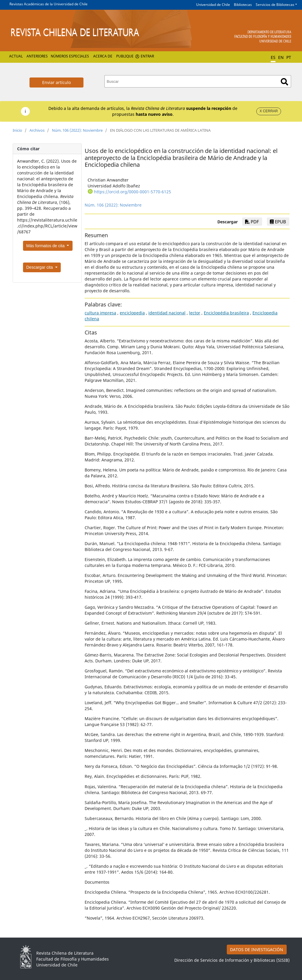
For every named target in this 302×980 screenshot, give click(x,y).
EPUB (278, 222)
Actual (16, 56)
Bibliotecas (243, 5)
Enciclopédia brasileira (226, 313)
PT (289, 57)
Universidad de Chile (213, 5)
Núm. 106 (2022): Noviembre (77, 130)
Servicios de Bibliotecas (275, 5)
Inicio (17, 130)
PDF (252, 222)
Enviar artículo (56, 82)
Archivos (37, 130)
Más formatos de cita (46, 246)
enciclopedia (132, 313)
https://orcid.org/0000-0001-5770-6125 (133, 192)
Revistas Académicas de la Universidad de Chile (49, 4)
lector (195, 313)
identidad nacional (167, 313)
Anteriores (37, 56)
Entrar (147, 56)
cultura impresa (100, 313)
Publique (125, 56)
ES (273, 57)
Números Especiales (70, 56)
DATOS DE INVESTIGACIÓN (257, 950)
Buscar (284, 82)
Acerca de (103, 56)
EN (281, 57)
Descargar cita (40, 267)
